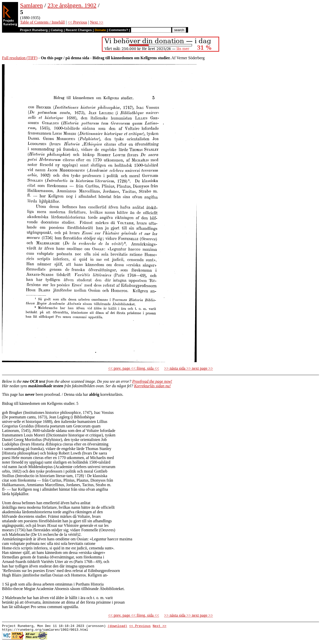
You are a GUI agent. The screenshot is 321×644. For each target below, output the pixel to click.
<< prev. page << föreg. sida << (134, 368)
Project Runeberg (34, 30)
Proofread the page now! (152, 381)
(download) (117, 626)
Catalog (57, 30)
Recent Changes (79, 30)
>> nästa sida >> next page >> (188, 368)
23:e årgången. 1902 (72, 5)
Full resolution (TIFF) (20, 58)
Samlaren (31, 5)
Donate (100, 30)
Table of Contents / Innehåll (42, 22)
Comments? (118, 30)
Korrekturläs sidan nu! (152, 386)
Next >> (97, 22)
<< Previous (77, 22)
